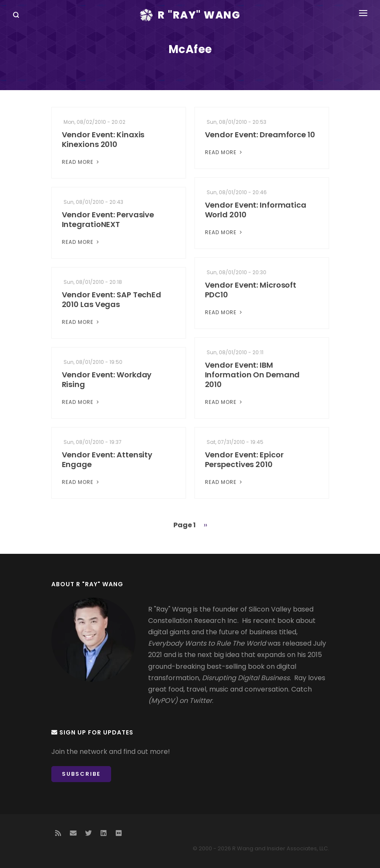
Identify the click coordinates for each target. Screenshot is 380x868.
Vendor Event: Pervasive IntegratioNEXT (108, 219)
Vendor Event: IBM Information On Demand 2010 (252, 375)
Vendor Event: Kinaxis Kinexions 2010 (103, 139)
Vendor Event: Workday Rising (107, 379)
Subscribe (81, 774)
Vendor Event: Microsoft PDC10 (251, 290)
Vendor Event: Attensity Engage (107, 459)
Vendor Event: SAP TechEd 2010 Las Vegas (112, 299)
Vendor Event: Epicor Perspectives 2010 (244, 459)
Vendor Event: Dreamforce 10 (260, 135)
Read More (81, 162)
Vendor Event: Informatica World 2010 (256, 210)
